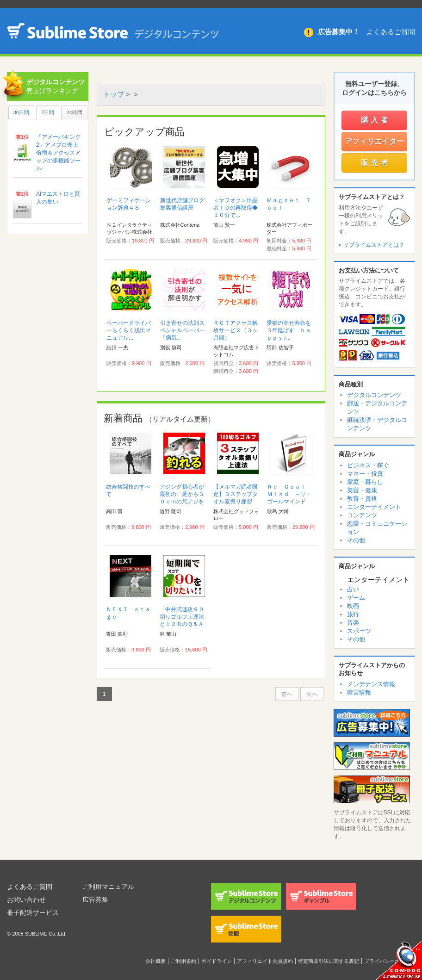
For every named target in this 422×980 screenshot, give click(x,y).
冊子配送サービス (33, 912)
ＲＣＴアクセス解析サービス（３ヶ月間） (236, 330)
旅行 (353, 614)
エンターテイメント (374, 507)
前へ (287, 694)
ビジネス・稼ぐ (368, 465)
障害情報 (359, 692)
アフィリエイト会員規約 (265, 961)
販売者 (375, 163)
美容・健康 (362, 490)
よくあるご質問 (391, 32)
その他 (356, 540)
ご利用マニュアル (108, 887)
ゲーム (356, 598)
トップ (114, 94)
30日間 (21, 112)
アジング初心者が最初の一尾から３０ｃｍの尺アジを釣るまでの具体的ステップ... (182, 502)
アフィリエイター (374, 141)
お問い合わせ (26, 899)
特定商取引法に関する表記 (329, 961)
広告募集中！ (339, 32)
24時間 (74, 112)
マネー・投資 (365, 474)
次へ (312, 694)
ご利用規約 (183, 961)
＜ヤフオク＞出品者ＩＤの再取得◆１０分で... (236, 208)
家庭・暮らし (365, 482)
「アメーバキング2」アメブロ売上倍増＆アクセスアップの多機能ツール (58, 153)
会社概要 (155, 961)
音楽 (353, 623)
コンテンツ (362, 515)
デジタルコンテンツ (374, 395)
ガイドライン (217, 961)
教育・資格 (362, 499)
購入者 (375, 120)
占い (353, 589)
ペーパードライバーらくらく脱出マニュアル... (129, 330)
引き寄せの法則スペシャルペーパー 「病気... (185, 330)
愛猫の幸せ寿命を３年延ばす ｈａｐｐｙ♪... (289, 330)
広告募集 (95, 899)
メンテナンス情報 (371, 684)
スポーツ (359, 631)
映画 (353, 606)
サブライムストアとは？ (374, 245)
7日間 (48, 112)
